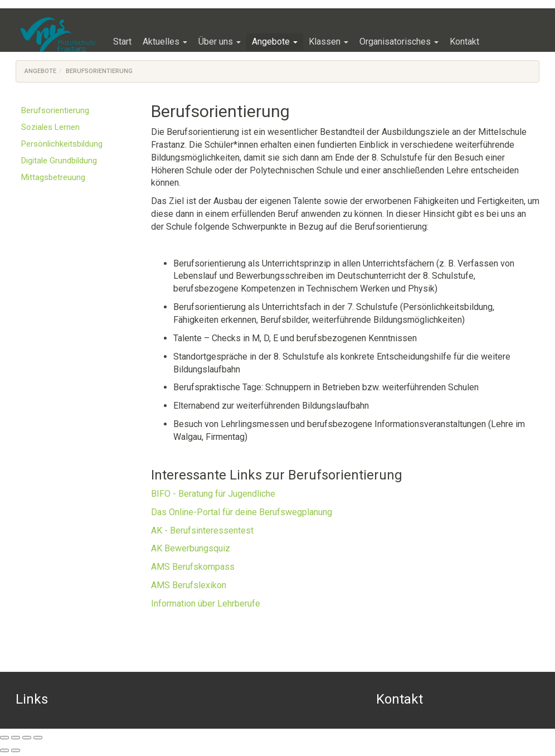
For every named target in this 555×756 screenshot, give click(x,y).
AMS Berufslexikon (189, 585)
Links (32, 699)
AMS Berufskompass (193, 567)
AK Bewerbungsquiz (191, 548)
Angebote (40, 71)
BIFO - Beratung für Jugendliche (213, 494)
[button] (165, 42)
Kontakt (400, 699)
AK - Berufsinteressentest (202, 530)
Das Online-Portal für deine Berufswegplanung (242, 512)
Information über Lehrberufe (206, 604)
